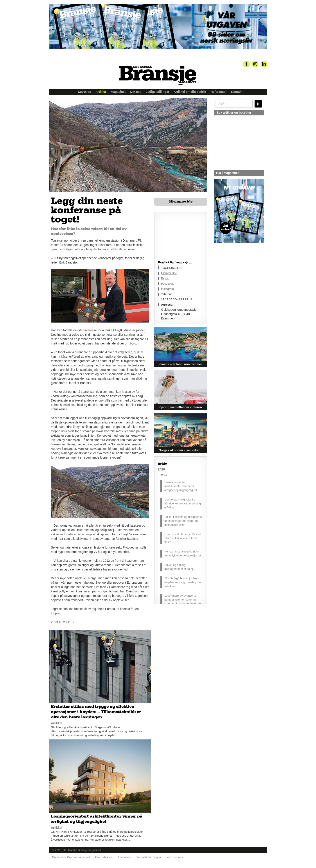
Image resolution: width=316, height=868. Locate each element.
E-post (165, 278)
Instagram (167, 289)
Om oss (136, 92)
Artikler (101, 92)
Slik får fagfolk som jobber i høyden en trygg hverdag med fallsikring (183, 582)
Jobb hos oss (174, 857)
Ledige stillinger (157, 92)
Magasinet (118, 92)
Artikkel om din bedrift (190, 92)
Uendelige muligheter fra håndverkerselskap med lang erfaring (183, 503)
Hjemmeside (181, 201)
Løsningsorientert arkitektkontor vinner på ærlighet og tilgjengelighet (181, 486)
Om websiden (104, 857)
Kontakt (237, 92)
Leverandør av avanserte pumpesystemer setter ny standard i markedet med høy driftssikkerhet (183, 602)
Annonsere (125, 857)
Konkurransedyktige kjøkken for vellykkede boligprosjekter (183, 553)
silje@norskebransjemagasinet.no (234, 284)
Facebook (167, 284)
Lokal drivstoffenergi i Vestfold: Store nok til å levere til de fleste (184, 538)
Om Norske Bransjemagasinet (71, 857)
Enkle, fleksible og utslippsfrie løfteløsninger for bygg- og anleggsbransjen (183, 521)
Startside (84, 92)
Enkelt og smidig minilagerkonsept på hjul (180, 567)
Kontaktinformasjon (149, 857)
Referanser (219, 92)
